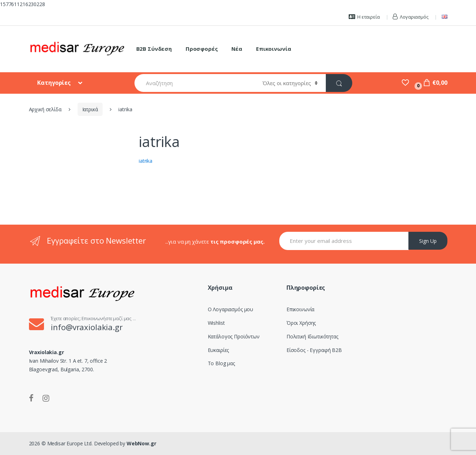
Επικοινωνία (273, 49)
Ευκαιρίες (219, 350)
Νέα (237, 49)
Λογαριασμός (410, 17)
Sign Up (428, 241)
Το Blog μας (221, 363)
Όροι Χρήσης (301, 323)
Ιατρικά (90, 109)
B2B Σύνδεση (154, 49)
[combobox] (194, 83)
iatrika (146, 161)
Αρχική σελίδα (45, 109)
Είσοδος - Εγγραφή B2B (314, 350)
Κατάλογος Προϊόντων (234, 336)
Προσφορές (202, 49)
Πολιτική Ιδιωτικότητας (312, 336)
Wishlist (216, 323)
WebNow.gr (141, 443)
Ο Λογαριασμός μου (231, 309)
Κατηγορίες (55, 83)
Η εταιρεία (364, 17)
